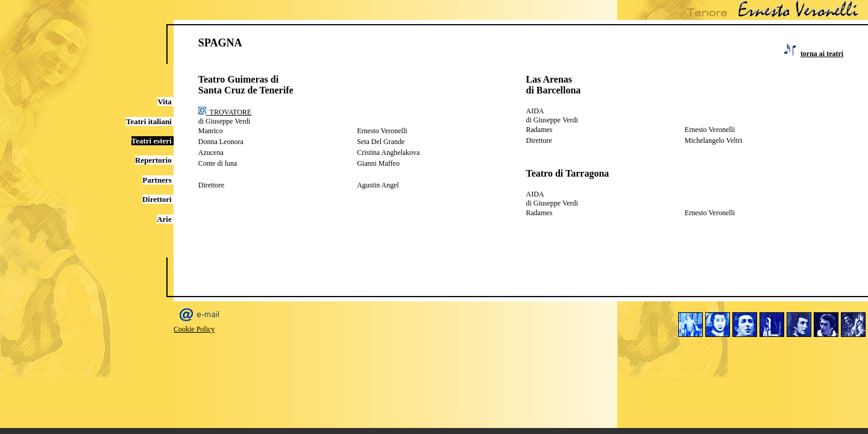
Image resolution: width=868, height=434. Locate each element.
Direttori (158, 199)
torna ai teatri (822, 54)
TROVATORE (225, 112)
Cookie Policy (194, 329)
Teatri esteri (153, 141)
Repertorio (154, 160)
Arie (165, 219)
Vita (165, 102)
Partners (158, 180)
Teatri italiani (150, 121)
